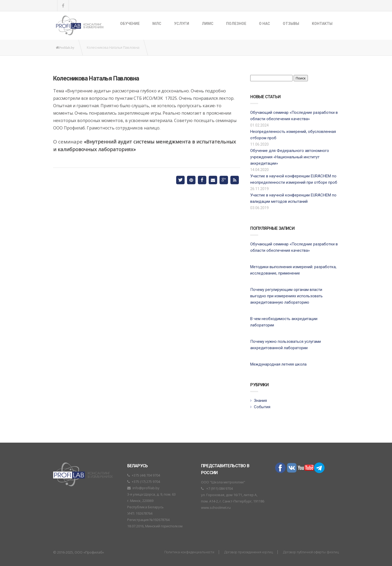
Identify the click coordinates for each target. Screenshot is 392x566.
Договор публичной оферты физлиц (311, 552)
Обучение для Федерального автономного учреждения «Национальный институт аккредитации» (290, 157)
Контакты (322, 24)
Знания (260, 401)
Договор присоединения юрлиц (249, 552)
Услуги (182, 24)
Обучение (130, 24)
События (262, 407)
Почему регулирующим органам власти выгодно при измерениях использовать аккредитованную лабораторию (286, 296)
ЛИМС (208, 24)
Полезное (236, 24)
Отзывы (291, 24)
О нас (265, 24)
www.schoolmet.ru (216, 507)
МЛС (157, 24)
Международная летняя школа (278, 364)
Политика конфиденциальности (189, 552)
